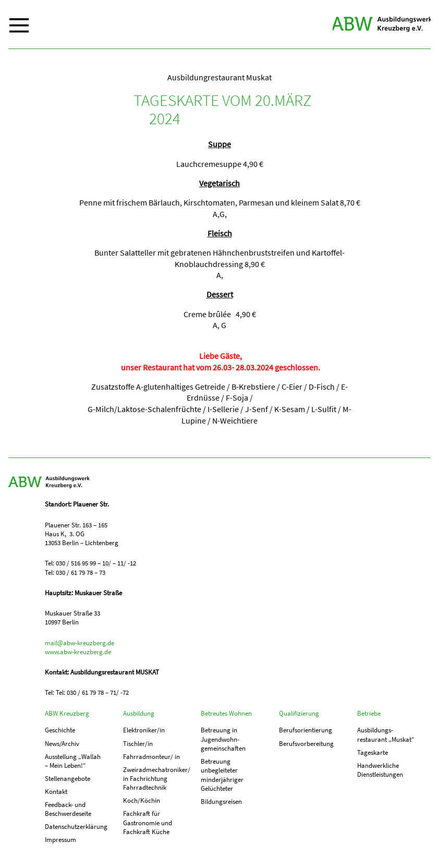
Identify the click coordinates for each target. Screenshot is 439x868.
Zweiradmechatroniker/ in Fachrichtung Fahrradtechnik (152, 779)
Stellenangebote (68, 779)
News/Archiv (62, 744)
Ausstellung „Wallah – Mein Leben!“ (73, 761)
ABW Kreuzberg (382, 24)
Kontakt (56, 792)
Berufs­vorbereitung (306, 744)
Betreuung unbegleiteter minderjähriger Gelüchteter (222, 775)
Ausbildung (139, 713)
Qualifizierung (299, 713)
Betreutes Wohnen (226, 713)
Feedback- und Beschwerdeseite (68, 809)
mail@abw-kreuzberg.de (80, 643)
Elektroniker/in (144, 730)
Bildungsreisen (221, 801)
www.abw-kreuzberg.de (78, 652)
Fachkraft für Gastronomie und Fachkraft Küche (148, 823)
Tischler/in (138, 744)
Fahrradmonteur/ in (151, 757)
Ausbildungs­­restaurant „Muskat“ (386, 734)
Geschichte (60, 730)
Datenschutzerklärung (74, 827)
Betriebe (369, 713)
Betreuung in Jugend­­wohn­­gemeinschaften (223, 739)
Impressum (60, 840)
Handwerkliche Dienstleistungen (380, 770)
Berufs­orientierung (306, 730)
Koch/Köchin (142, 800)
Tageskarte (373, 752)
